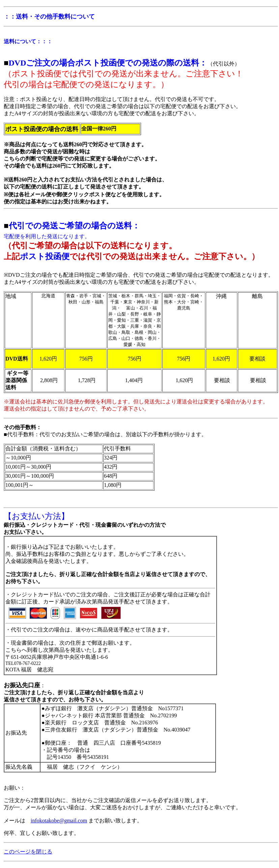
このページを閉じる (28, 852)
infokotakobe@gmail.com (59, 821)
